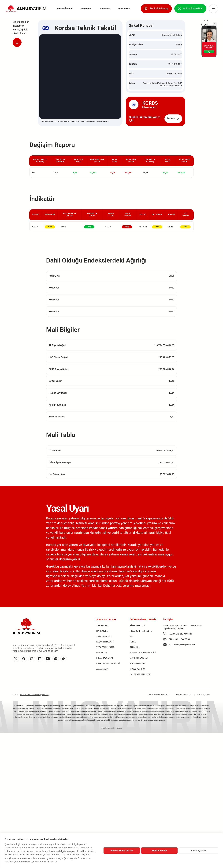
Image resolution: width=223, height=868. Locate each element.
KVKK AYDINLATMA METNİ (108, 667)
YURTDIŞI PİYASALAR (139, 661)
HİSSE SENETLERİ (138, 629)
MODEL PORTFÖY (137, 672)
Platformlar (105, 9)
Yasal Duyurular (204, 698)
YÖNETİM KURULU (104, 640)
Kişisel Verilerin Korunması (159, 698)
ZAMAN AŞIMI (102, 672)
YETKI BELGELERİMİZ (105, 650)
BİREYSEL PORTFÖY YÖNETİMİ (143, 656)
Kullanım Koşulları (184, 698)
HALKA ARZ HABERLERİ (140, 678)
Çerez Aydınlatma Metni (44, 862)
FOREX (133, 645)
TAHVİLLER (135, 650)
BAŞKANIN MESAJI (105, 645)
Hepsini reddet (159, 850)
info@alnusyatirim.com (185, 648)
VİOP (132, 640)
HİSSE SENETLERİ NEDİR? (141, 634)
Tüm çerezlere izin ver (122, 850)
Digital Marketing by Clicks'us (112, 731)
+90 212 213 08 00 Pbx (182, 637)
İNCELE (173, 122)
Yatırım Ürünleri (65, 9)
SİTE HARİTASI (103, 629)
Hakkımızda (124, 9)
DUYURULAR (102, 656)
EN (212, 9)
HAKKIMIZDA (102, 634)
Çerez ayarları (199, 850)
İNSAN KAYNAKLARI (105, 661)
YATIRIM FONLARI (137, 667)
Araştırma (86, 9)
